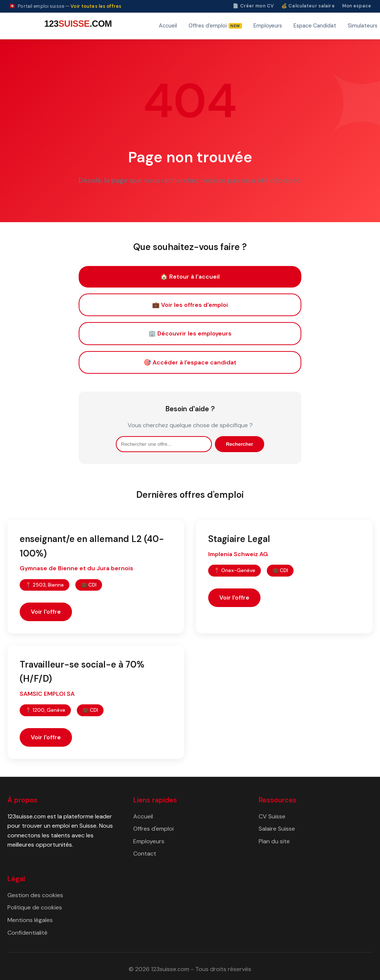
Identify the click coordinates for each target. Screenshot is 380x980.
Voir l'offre (46, 612)
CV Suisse (272, 816)
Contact (145, 854)
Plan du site (274, 841)
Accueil (168, 26)
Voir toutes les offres (96, 6)
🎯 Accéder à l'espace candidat (190, 362)
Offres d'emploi (153, 829)
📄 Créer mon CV (253, 6)
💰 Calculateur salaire (308, 6)
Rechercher (240, 444)
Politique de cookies (35, 907)
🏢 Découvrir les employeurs (190, 333)
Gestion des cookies (35, 895)
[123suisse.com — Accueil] (77, 26)
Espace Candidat (315, 26)
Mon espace (357, 6)
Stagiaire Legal (239, 539)
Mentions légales (30, 920)
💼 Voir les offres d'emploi (190, 305)
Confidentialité (27, 933)
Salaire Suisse (277, 829)
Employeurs (268, 26)
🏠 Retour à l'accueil (190, 277)
